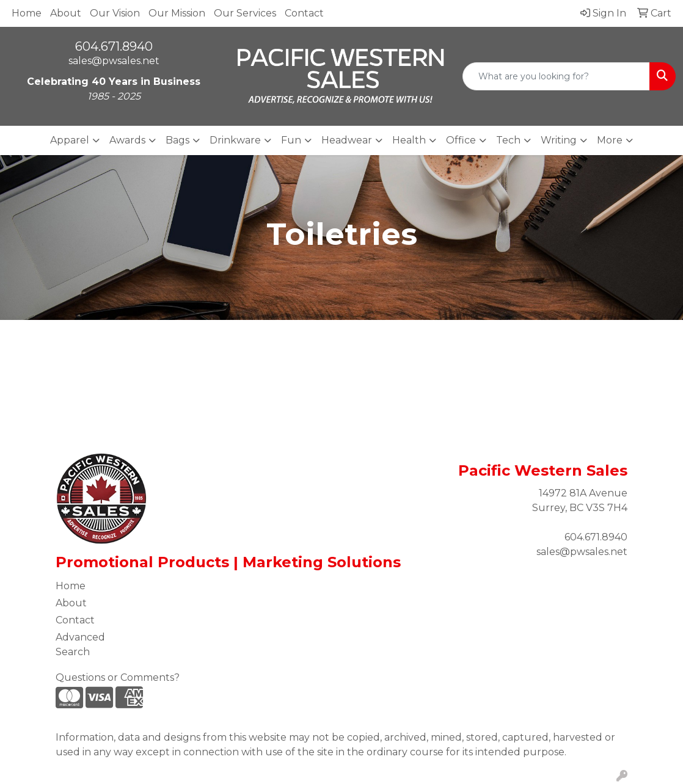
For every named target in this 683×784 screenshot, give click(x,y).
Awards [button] (127, 140)
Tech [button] (508, 140)
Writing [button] (559, 140)
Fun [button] (291, 140)
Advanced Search (80, 644)
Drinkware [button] (235, 140)
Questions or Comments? (118, 677)
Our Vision (115, 13)
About (66, 13)
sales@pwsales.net (114, 61)
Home (27, 13)
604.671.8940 (114, 46)
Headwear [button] (347, 140)
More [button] (610, 140)
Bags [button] (177, 140)
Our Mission (177, 13)
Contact (304, 13)
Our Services (245, 13)
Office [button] (461, 140)
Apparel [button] (70, 140)
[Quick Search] (556, 76)
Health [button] (409, 140)
